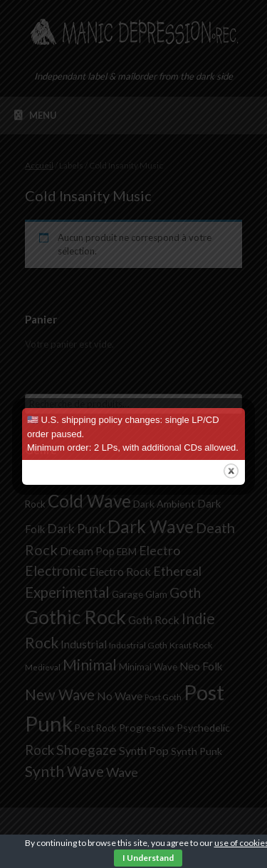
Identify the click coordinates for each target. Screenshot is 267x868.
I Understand (148, 858)
